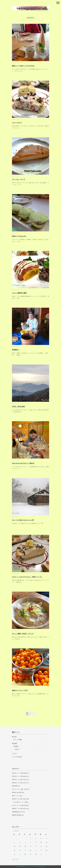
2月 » (18, 859)
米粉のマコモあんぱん (19, 236)
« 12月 (14, 859)
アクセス (14, 754)
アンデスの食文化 (17, 757)
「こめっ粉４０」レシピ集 (19, 802)
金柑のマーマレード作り (20, 690)
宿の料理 (14, 786)
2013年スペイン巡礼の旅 (19, 776)
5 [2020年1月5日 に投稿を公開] (15, 842)
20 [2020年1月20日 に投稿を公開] (20, 850)
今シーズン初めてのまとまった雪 (23, 520)
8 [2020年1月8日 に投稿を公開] (31, 842)
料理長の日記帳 (16, 815)
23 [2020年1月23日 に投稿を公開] (36, 850)
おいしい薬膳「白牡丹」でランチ (23, 634)
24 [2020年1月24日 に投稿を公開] (41, 850)
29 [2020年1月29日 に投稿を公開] (30, 854)
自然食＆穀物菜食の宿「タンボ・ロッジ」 (25, 867)
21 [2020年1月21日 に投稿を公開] (25, 850)
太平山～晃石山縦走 (19, 406)
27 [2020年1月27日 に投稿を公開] (20, 854)
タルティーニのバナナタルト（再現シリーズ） (27, 577)
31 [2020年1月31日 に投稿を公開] (41, 854)
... (23, 71)
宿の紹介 (14, 737)
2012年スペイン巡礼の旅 (19, 773)
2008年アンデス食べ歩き (19, 809)
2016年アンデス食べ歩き (19, 780)
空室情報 (16, 746)
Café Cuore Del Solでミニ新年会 (23, 463)
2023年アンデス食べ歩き (19, 783)
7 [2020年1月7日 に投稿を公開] (25, 842)
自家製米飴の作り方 (18, 812)
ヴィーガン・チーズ (19, 179)
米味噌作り (16, 350)
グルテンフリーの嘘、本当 (19, 789)
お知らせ (17, 749)
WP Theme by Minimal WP (40, 867)
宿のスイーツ (16, 796)
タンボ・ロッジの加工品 (19, 805)
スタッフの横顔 (18, 740)
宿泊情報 (14, 743)
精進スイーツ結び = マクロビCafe (23, 66)
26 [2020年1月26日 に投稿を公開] (15, 854)
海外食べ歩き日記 (17, 792)
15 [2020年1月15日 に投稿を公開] (30, 846)
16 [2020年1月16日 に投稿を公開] (36, 846)
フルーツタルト (17, 123)
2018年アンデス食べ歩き (19, 799)
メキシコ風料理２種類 (19, 293)
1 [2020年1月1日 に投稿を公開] (31, 838)
